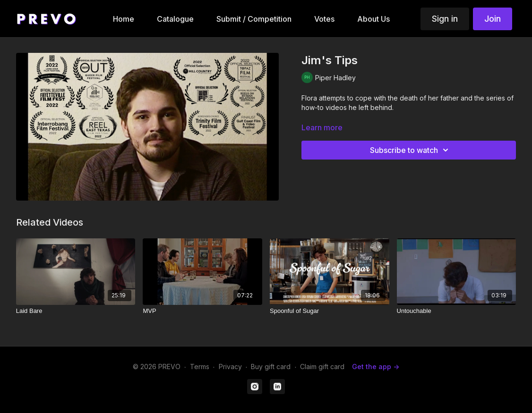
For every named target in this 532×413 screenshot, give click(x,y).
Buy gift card (271, 367)
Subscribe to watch (411, 150)
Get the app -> (376, 367)
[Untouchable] (457, 311)
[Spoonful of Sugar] (330, 311)
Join (493, 19)
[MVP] (202, 311)
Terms (200, 367)
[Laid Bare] (76, 311)
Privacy (230, 367)
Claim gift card (322, 367)
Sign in (445, 19)
